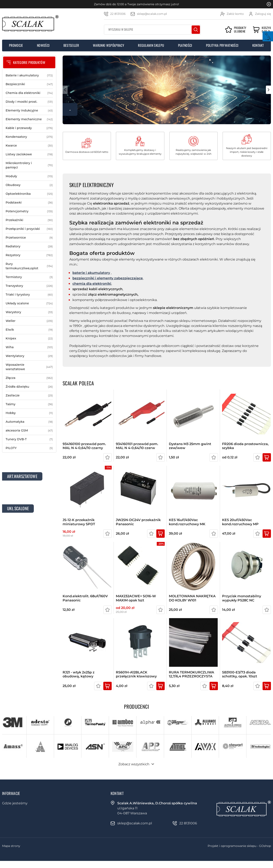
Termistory (29, 277)
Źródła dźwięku (29, 387)
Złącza (29, 378)
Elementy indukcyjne (29, 111)
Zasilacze (29, 395)
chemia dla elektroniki (92, 284)
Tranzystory (29, 286)
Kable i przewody (29, 128)
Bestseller (71, 45)
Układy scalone (29, 303)
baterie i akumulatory (91, 273)
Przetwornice (29, 238)
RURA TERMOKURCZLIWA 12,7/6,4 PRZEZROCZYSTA (191, 674)
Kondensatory (29, 137)
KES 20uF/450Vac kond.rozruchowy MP (240, 522)
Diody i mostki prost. (29, 102)
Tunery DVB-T (29, 439)
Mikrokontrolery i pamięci (29, 165)
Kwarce (29, 146)
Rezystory (29, 255)
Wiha (29, 347)
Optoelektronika (29, 194)
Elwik (29, 330)
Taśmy (29, 404)
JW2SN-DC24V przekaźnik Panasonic (138, 522)
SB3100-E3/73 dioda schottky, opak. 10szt (240, 674)
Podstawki (29, 203)
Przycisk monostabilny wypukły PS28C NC (242, 598)
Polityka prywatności (222, 45)
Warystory (29, 312)
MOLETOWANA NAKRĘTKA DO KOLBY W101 (192, 598)
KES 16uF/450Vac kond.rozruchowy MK (187, 522)
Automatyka (29, 422)
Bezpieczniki (29, 84)
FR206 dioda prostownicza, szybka (245, 446)
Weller (29, 321)
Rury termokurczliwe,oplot (29, 266)
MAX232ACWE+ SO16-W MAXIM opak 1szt (136, 598)
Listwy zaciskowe (29, 154)
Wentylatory (29, 356)
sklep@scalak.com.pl (152, 14)
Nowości (43, 45)
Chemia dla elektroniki (29, 93)
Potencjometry (29, 211)
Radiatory (29, 246)
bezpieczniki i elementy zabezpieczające (108, 278)
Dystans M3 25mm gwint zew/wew (190, 446)
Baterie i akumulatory (29, 75)
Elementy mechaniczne (29, 119)
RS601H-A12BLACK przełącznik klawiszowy (136, 674)
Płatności (185, 45)
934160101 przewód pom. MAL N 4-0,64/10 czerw (137, 446)
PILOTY (29, 448)
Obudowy (29, 185)
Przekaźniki (29, 220)
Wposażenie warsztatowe (29, 367)
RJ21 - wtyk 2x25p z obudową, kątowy (79, 674)
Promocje (16, 45)
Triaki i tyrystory (29, 295)
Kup (267, 457)
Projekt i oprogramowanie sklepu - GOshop (239, 846)
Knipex (29, 338)
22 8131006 (118, 14)
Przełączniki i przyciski (29, 229)
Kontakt (258, 45)
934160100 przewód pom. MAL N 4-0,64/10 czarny (84, 446)
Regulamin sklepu (151, 45)
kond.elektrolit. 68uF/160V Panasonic (85, 598)
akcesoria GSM (29, 431)
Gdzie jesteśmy (15, 803)
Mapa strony (11, 846)
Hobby (29, 413)
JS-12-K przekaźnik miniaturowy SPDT (79, 522)
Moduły (29, 176)
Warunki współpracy (109, 45)
